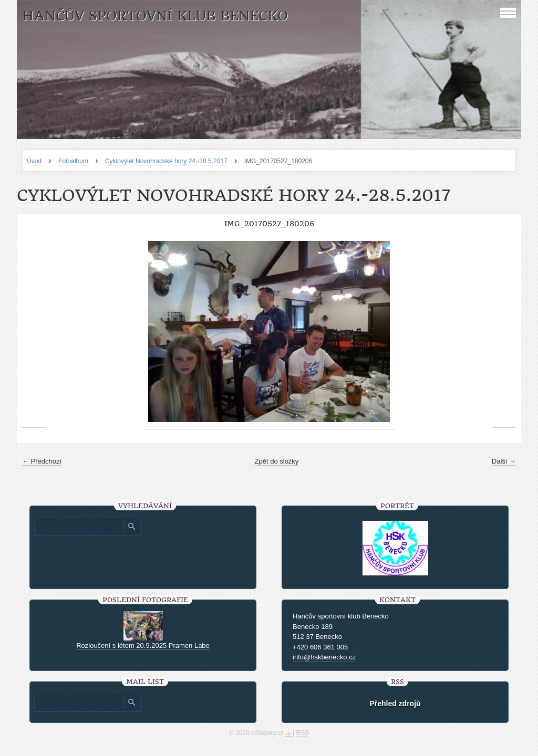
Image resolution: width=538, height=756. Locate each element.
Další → (504, 461)
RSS (303, 733)
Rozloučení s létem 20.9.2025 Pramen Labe (143, 645)
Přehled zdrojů (395, 703)
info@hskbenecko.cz (324, 657)
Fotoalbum (73, 161)
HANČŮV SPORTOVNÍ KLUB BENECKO (155, 16)
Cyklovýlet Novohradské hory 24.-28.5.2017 (166, 161)
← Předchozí (42, 461)
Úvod (34, 161)
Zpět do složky (277, 461)
